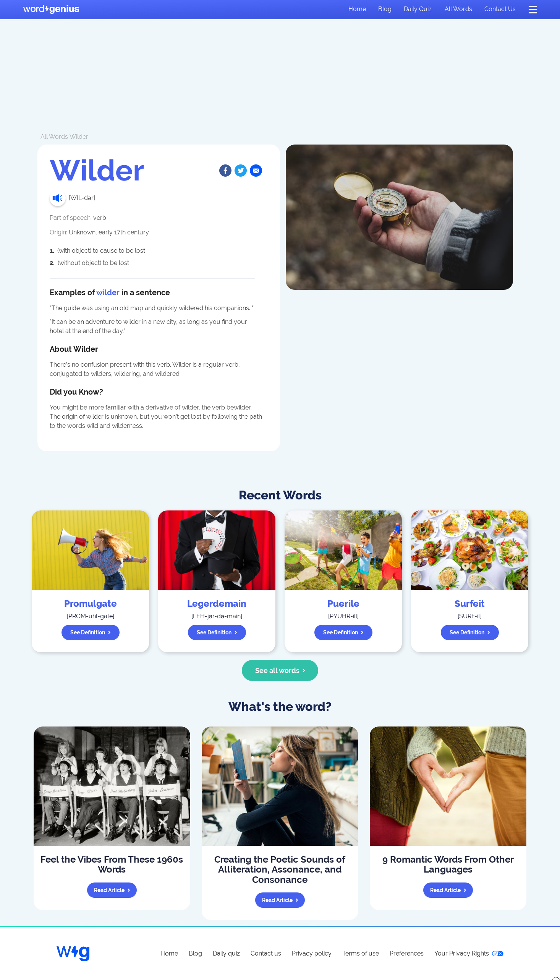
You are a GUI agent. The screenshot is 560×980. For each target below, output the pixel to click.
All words (458, 9)
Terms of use (361, 953)
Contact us (500, 9)
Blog (385, 9)
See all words (280, 670)
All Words (54, 137)
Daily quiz (418, 9)
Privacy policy (312, 953)
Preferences (407, 953)
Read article (112, 890)
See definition (91, 632)
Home (357, 9)
